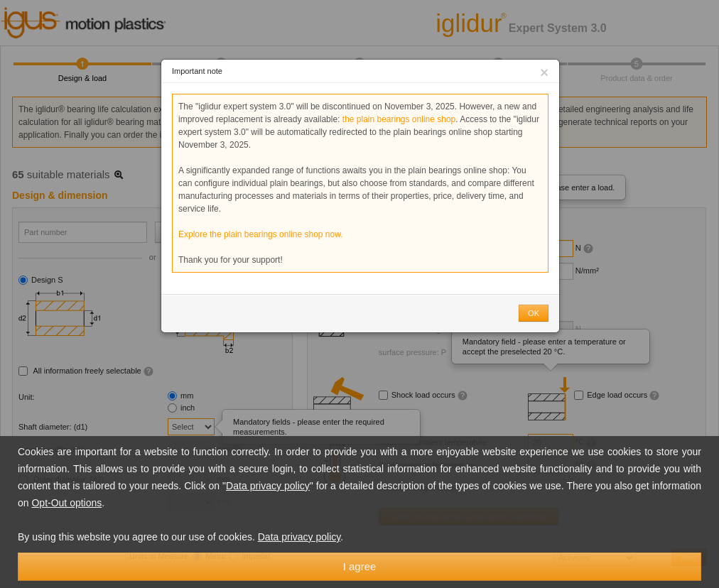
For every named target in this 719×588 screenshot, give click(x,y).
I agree (360, 566)
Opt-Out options (66, 503)
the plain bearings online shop (399, 119)
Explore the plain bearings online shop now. (261, 234)
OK (534, 313)
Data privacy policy (268, 486)
